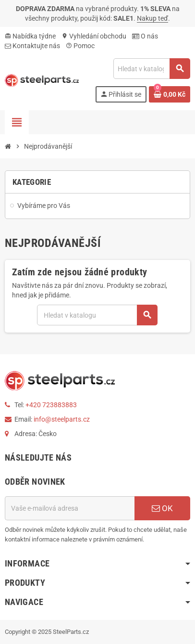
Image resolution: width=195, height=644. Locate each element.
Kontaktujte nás (32, 46)
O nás (145, 36)
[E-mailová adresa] (70, 508)
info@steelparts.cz (62, 419)
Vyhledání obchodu (94, 36)
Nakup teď (152, 18)
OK (162, 508)
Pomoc (80, 46)
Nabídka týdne (30, 36)
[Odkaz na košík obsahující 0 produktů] (170, 94)
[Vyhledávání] (152, 69)
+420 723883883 (51, 405)
